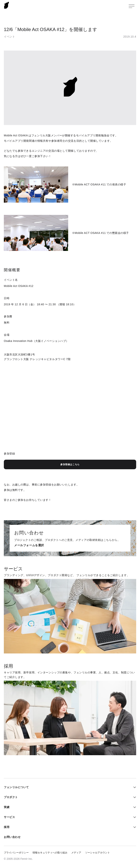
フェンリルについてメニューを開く (133, 787)
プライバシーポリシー (16, 853)
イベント (9, 37)
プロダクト (11, 797)
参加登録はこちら (70, 464)
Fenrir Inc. (7, 5)
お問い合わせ (12, 837)
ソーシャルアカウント (97, 853)
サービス (9, 817)
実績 (7, 807)
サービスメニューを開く (133, 817)
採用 (7, 827)
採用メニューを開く (133, 827)
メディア (76, 853)
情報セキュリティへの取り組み (50, 853)
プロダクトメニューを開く (133, 797)
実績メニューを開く (133, 807)
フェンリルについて (16, 787)
